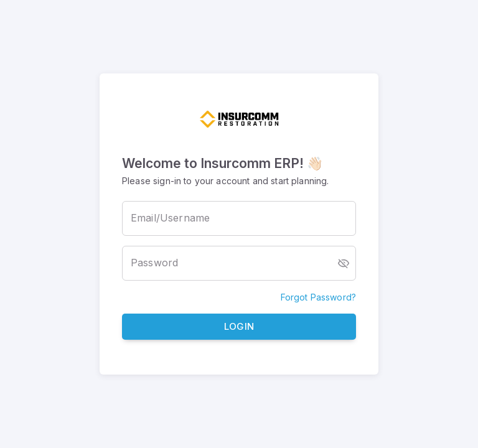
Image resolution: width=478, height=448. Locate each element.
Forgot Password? (318, 297)
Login (239, 327)
